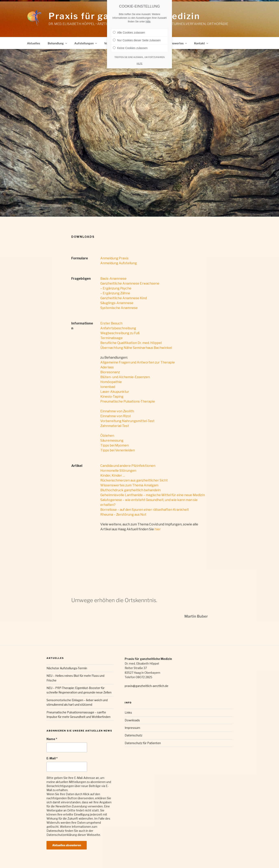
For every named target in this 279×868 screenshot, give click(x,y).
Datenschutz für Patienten (143, 743)
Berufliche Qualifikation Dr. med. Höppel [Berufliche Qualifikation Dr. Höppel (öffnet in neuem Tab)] (131, 343)
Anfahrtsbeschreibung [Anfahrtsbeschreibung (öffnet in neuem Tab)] (118, 328)
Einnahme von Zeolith (117, 411)
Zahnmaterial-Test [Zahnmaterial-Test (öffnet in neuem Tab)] (115, 426)
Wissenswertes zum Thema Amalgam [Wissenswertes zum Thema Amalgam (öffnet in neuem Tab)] (129, 485)
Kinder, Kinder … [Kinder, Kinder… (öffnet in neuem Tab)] (113, 475)
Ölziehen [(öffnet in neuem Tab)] (107, 436)
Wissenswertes (175, 43)
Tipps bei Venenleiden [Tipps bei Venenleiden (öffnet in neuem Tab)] (118, 450)
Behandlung (58, 43)
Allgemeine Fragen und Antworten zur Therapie (138, 362)
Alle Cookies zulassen (129, 29)
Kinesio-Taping (112, 397)
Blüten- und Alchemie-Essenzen (125, 377)
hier (158, 529)
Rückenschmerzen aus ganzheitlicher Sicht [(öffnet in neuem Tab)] (134, 480)
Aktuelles (34, 43)
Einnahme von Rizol (115, 416)
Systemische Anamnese (119, 308)
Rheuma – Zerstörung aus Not (123, 515)
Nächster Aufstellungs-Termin (67, 668)
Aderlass (107, 367)
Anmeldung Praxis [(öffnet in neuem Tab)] (114, 258)
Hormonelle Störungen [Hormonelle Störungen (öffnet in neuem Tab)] (118, 471)
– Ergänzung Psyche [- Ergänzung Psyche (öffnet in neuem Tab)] (116, 288)
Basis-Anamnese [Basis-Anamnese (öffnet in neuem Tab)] (113, 279)
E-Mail (52, 758)
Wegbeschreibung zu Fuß (120, 333)
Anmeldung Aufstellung (119, 263)
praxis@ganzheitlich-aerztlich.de (147, 686)
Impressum (132, 728)
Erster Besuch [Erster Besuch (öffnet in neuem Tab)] (111, 323)
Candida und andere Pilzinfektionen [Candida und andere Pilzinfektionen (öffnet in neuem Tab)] (128, 466)
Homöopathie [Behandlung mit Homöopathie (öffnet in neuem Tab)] (111, 382)
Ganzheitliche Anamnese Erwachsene (130, 283)
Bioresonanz (110, 372)
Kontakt (201, 43)
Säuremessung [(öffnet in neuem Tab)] (112, 441)
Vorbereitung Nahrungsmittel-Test (127, 421)
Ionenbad (108, 387)
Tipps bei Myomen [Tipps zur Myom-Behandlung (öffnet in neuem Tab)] (115, 445)
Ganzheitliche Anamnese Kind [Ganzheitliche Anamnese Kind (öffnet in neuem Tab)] (124, 298)
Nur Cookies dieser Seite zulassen (137, 37)
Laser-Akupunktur (115, 392)
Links (128, 712)
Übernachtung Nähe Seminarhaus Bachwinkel (136, 348)
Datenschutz (55, 831)
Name (52, 739)
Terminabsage (111, 338)
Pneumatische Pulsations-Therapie (128, 401)
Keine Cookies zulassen (130, 45)
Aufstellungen (86, 43)
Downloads (132, 720)
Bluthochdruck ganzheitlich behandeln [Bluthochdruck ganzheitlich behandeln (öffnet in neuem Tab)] (130, 490)
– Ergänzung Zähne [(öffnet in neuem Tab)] (115, 293)
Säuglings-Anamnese (117, 303)
